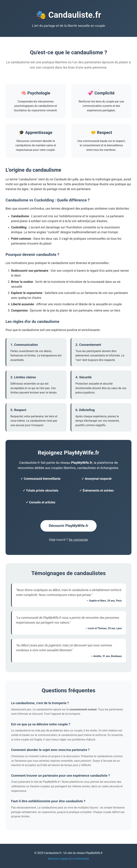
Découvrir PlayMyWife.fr (68, 526)
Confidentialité (80, 859)
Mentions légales (59, 859)
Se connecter (78, 540)
